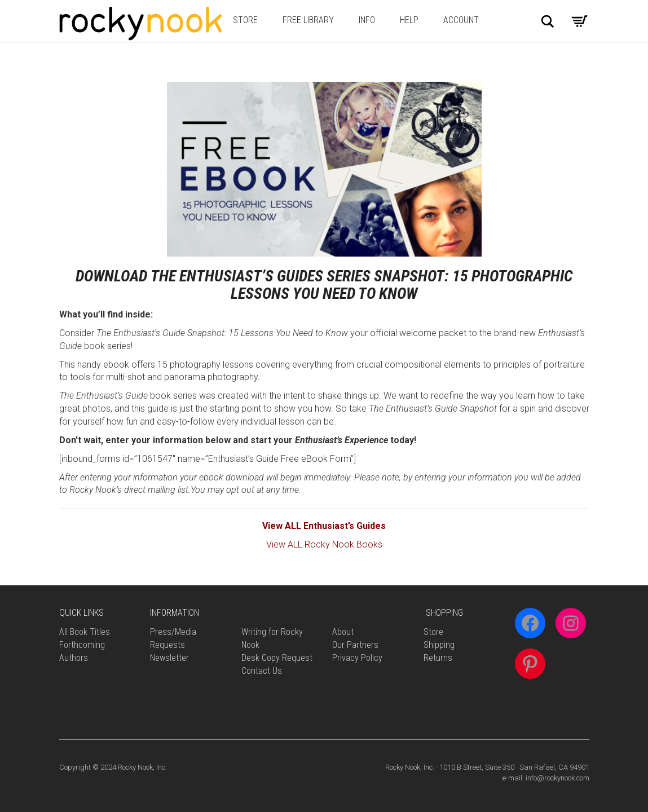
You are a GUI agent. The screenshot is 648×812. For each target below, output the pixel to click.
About (343, 632)
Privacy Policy (357, 658)
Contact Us (262, 671)
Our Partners (355, 645)
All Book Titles (85, 632)
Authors (74, 658)
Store (245, 20)
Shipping (439, 645)
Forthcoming (82, 645)
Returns (438, 658)
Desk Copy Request (277, 658)
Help (409, 20)
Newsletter (169, 658)
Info (367, 20)
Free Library (308, 20)
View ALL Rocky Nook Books (324, 544)
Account (461, 20)
